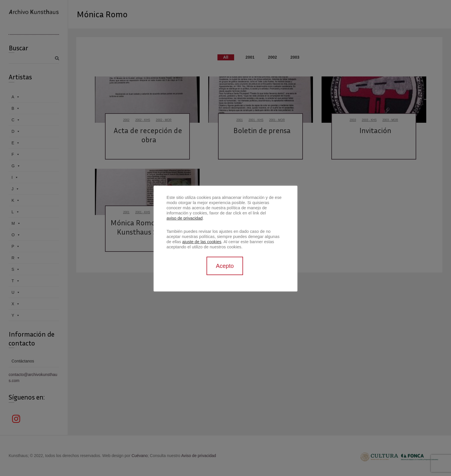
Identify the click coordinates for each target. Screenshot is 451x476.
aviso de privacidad (185, 218)
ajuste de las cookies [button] (202, 242)
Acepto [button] (225, 266)
